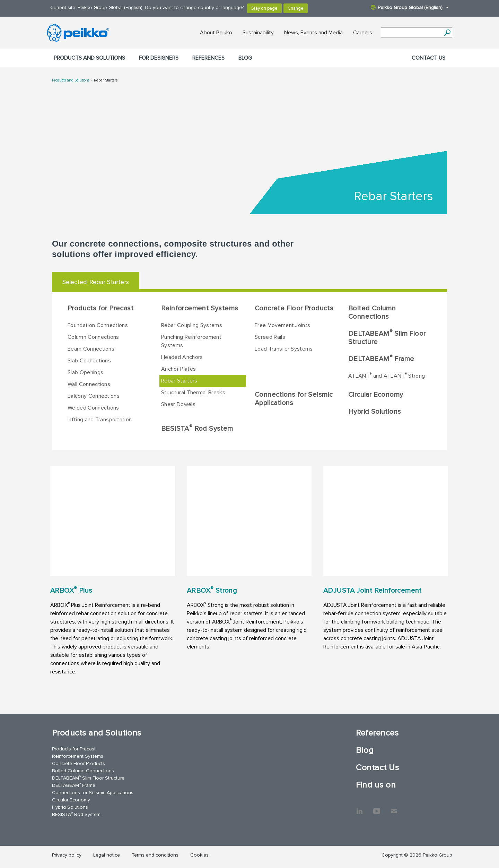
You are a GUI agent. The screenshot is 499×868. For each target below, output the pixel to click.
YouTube (377, 808)
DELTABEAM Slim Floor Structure (387, 337)
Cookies (199, 855)
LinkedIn (359, 808)
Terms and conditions (155, 855)
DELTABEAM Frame (381, 359)
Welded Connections (93, 408)
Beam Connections (91, 349)
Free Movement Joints (282, 325)
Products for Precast (100, 308)
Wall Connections (89, 384)
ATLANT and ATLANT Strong (387, 376)
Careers (363, 33)
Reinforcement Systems (200, 308)
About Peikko (216, 33)
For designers (159, 58)
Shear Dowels (178, 404)
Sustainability (258, 33)
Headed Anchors (182, 357)
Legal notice (107, 855)
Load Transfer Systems (284, 349)
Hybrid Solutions (375, 412)
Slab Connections (89, 361)
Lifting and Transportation (100, 420)
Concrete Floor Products (294, 308)
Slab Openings (85, 372)
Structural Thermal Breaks (193, 393)
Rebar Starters (106, 80)
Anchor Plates (178, 369)
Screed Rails (270, 337)
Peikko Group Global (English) (410, 7)
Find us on (376, 785)
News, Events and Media (313, 33)
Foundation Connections (98, 325)
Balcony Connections (94, 396)
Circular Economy (376, 395)
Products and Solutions (89, 58)
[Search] (447, 33)
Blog (245, 58)
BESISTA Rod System (197, 428)
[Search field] (411, 33)
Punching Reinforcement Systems (191, 341)
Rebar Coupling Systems (192, 325)
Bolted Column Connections (372, 312)
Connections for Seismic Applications (294, 399)
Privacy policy (67, 855)
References (208, 58)
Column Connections (93, 337)
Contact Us (428, 58)
